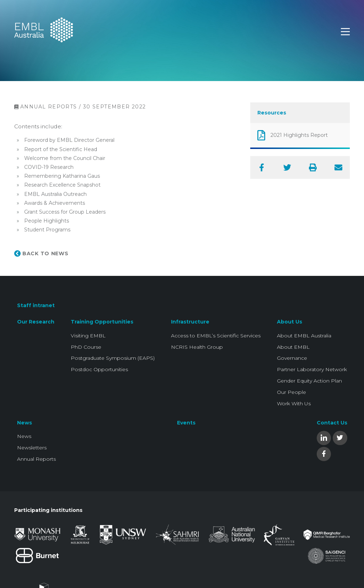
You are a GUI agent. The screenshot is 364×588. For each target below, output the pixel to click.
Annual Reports (36, 459)
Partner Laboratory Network (312, 369)
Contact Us (332, 423)
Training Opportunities (102, 322)
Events (186, 423)
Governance (292, 358)
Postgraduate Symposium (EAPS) (113, 358)
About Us (290, 322)
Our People (291, 392)
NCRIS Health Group (197, 347)
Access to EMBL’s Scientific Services (216, 336)
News (25, 423)
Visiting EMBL (88, 336)
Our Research (36, 322)
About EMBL (293, 347)
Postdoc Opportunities (99, 369)
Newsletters (32, 448)
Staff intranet (36, 305)
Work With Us (294, 403)
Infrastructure (190, 322)
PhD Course (86, 347)
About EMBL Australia (304, 336)
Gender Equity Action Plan (309, 381)
